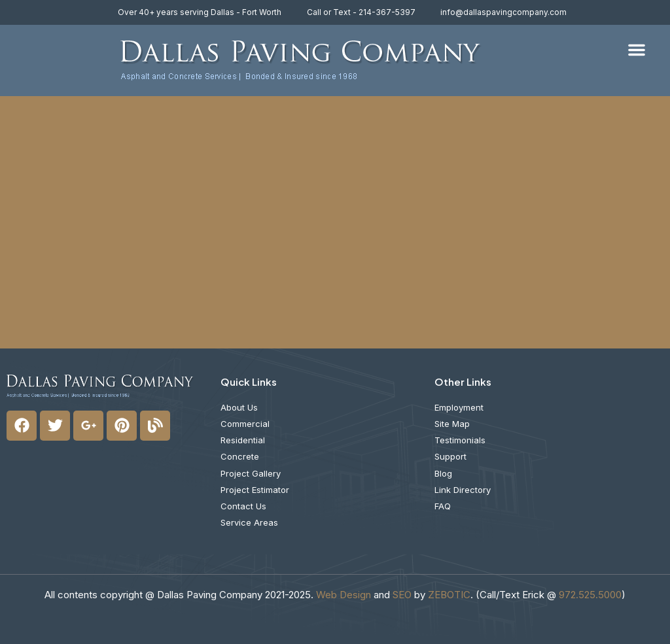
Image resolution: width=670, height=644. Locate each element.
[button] (637, 50)
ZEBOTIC (449, 595)
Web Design (344, 595)
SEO (402, 595)
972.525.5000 (590, 595)
